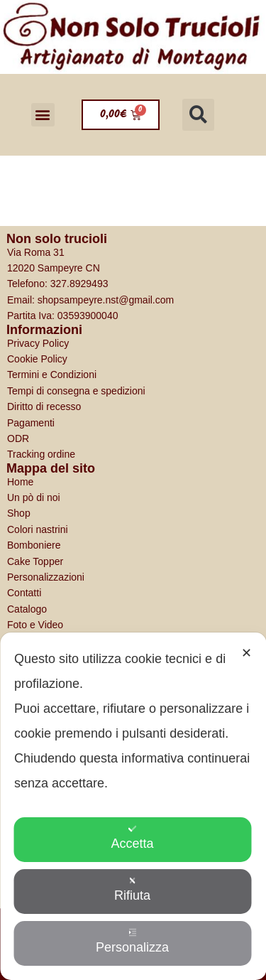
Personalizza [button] (132, 941)
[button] (43, 115)
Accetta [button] (132, 838)
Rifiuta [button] (132, 889)
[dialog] (133, 806)
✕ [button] (246, 653)
